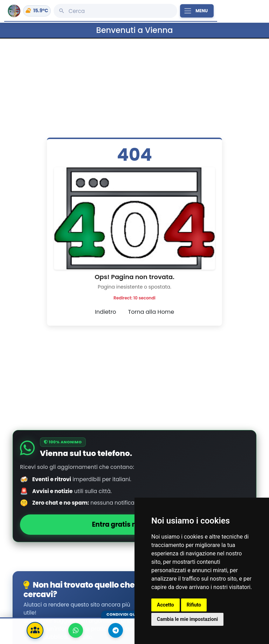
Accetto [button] (165, 605)
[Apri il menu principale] (197, 11)
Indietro (106, 312)
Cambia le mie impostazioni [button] (187, 619)
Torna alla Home (151, 312)
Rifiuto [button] (194, 605)
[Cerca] (115, 11)
